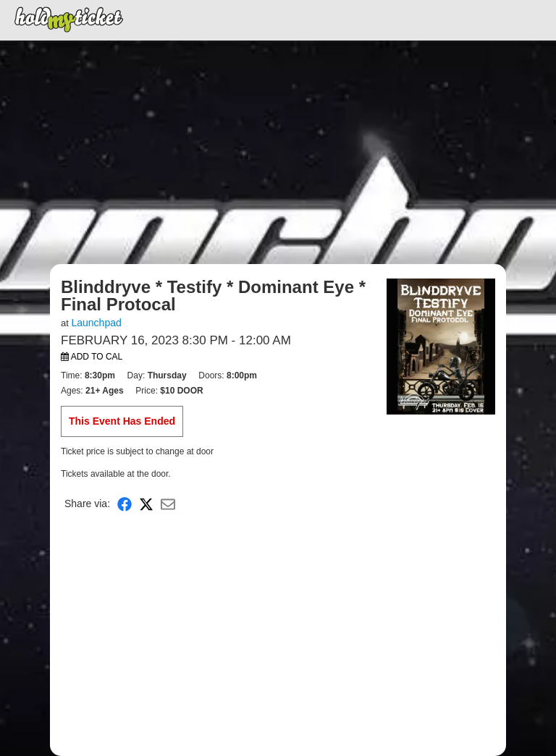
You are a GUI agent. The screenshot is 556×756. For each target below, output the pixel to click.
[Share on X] (146, 504)
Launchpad (96, 323)
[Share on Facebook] (125, 504)
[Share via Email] (168, 504)
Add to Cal (92, 357)
